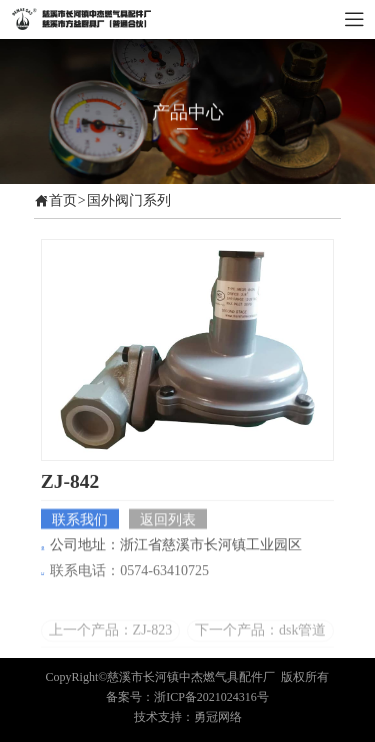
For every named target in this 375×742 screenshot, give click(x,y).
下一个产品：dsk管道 (260, 637)
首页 (63, 201)
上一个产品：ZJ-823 (111, 637)
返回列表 (168, 520)
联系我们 (80, 520)
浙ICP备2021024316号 (211, 697)
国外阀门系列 (129, 201)
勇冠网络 (218, 717)
